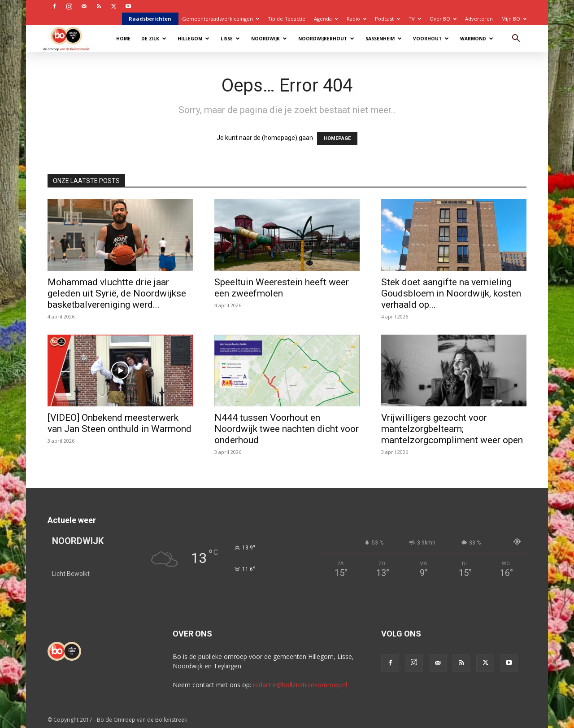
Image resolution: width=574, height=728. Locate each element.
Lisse (230, 39)
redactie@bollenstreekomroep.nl (300, 685)
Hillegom (194, 39)
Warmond (477, 39)
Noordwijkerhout (326, 39)
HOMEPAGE (337, 138)
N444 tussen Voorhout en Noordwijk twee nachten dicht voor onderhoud (287, 429)
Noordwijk (269, 39)
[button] (516, 39)
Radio (357, 19)
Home (123, 39)
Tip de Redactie (287, 19)
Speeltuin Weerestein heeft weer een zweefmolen (282, 288)
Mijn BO (514, 19)
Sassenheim (384, 39)
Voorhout (431, 39)
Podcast (387, 19)
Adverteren (479, 19)
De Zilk (154, 39)
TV (415, 19)
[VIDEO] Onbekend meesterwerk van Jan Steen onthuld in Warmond (120, 423)
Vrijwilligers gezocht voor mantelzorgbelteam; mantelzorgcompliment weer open (452, 429)
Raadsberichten (150, 19)
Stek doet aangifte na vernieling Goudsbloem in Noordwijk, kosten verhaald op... (451, 293)
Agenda (326, 19)
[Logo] (71, 38)
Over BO (443, 19)
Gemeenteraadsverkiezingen (221, 19)
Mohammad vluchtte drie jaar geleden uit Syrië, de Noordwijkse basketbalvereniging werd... (117, 293)
